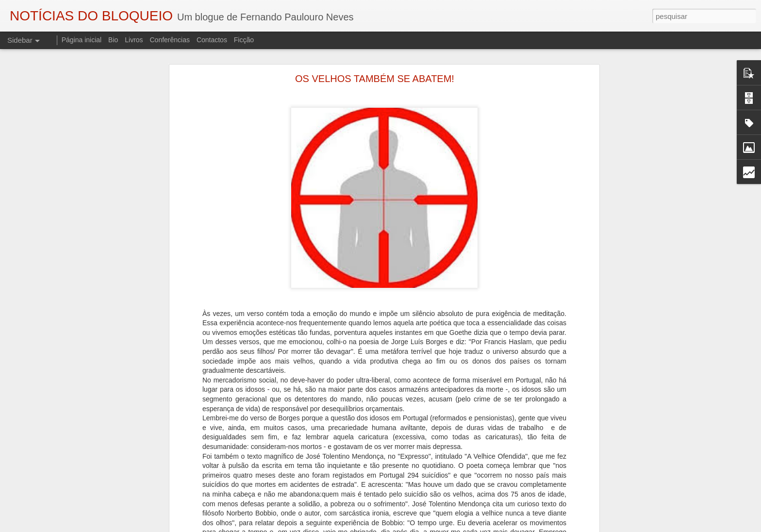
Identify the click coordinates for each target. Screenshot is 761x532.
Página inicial (82, 40)
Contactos (212, 40)
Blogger (458, 527)
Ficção (244, 40)
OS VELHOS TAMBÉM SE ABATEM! (375, 68)
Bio (113, 40)
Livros (134, 40)
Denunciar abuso (490, 527)
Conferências (170, 40)
